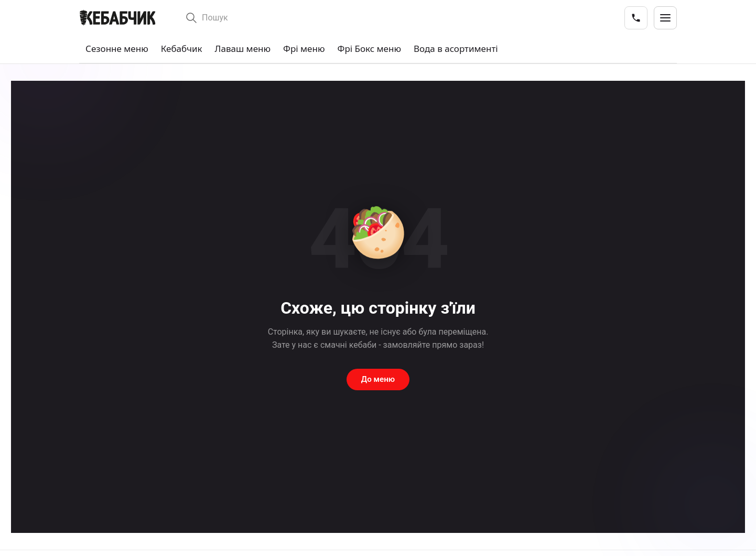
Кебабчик (182, 49)
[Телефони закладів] (636, 18)
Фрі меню (304, 49)
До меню (378, 379)
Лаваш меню (243, 49)
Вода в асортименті (456, 49)
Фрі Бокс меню (370, 49)
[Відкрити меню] (665, 18)
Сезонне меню (117, 49)
